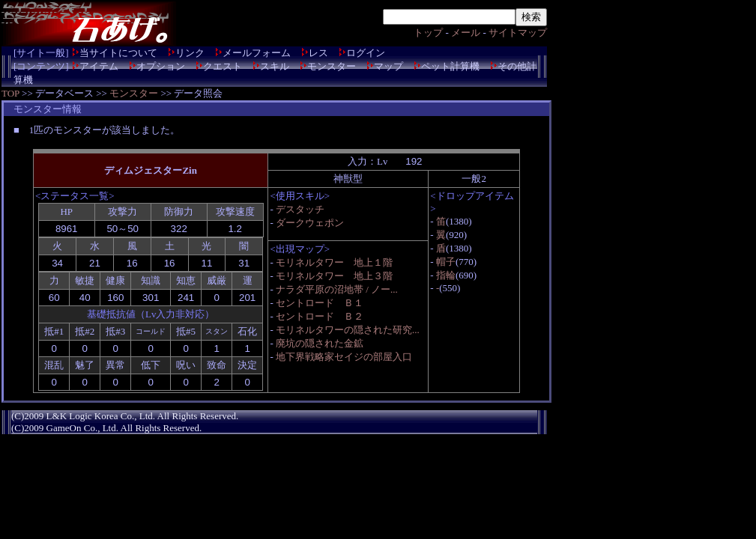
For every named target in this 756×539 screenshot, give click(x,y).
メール (466, 33)
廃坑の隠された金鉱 (320, 343)
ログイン (366, 53)
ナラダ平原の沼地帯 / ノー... (337, 289)
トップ (428, 33)
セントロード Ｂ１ (320, 303)
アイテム (99, 66)
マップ (388, 66)
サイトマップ (518, 33)
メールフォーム (257, 53)
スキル (275, 66)
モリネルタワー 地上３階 (334, 276)
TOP (10, 93)
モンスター (332, 66)
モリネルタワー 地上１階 (334, 262)
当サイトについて (118, 53)
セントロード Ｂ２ (320, 316)
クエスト (223, 66)
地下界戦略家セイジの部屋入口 (344, 357)
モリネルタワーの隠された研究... (348, 330)
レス (318, 53)
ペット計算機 (450, 66)
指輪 (446, 275)
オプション (161, 66)
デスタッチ (300, 209)
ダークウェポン (310, 223)
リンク (190, 53)
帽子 (446, 262)
